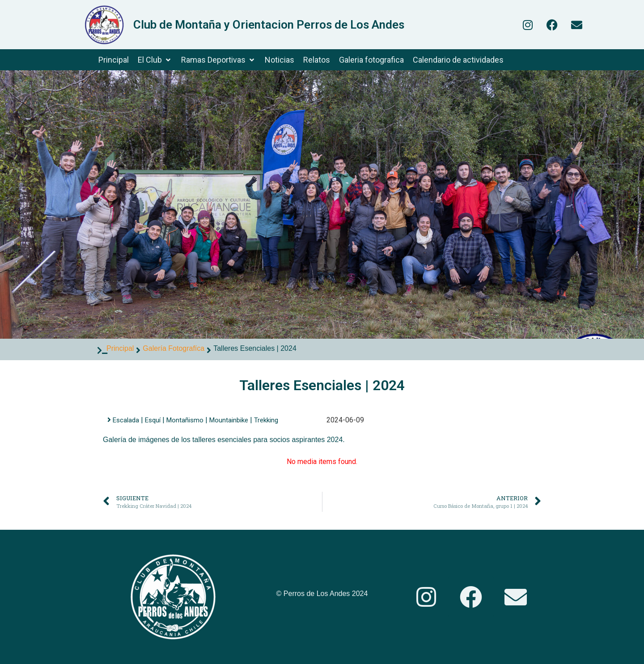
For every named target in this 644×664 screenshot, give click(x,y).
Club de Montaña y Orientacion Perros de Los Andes (269, 25)
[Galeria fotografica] (371, 60)
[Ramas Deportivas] (218, 60)
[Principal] (114, 60)
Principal (120, 348)
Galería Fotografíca (174, 348)
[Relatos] (317, 60)
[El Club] (155, 60)
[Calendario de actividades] (458, 60)
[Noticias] (280, 60)
